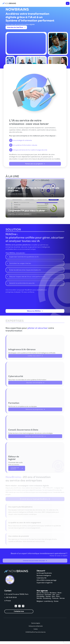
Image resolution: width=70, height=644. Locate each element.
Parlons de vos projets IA (35, 165)
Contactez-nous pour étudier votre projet (35, 562)
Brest (59, 593)
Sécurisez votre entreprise (35, 384)
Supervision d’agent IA (44, 583)
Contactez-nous (19, 611)
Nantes (48, 596)
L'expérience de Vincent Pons (18, 188)
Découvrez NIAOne (35, 314)
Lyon (58, 595)
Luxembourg (48, 601)
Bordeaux (53, 593)
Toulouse (55, 598)
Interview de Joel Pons (16, 27)
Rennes (39, 598)
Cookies (36, 629)
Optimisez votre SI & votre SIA (35, 438)
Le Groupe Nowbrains (44, 573)
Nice (53, 596)
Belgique (40, 601)
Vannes (62, 598)
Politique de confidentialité (36, 626)
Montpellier (41, 596)
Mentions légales (36, 623)
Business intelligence (44, 576)
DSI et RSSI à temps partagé (46, 580)
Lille (54, 595)
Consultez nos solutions (17, 470)
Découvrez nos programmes (35, 411)
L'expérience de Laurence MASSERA (20, 208)
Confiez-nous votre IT (35, 357)
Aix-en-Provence (43, 593)
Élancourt (40, 595)
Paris (58, 596)
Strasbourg (47, 598)
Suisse (56, 601)
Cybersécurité (41, 578)
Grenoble (48, 595)
